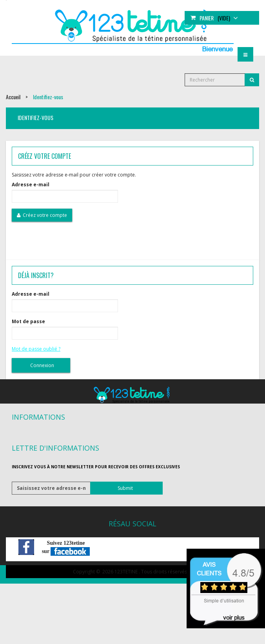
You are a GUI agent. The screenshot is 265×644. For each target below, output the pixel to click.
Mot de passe (28, 321)
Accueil (13, 97)
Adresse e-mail (31, 185)
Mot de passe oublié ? (36, 349)
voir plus (234, 618)
